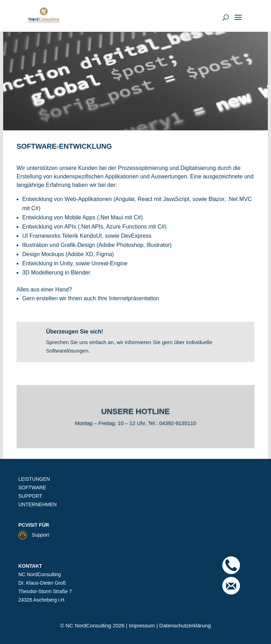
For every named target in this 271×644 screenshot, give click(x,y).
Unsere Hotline (135, 413)
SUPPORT (30, 496)
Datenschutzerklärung (184, 625)
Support (34, 535)
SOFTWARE (32, 488)
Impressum (143, 625)
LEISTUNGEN (34, 479)
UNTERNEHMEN (38, 504)
